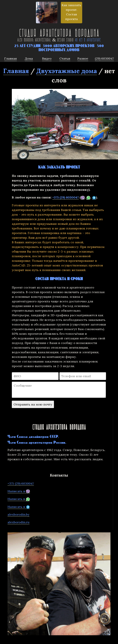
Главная (16, 71)
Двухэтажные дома (67, 71)
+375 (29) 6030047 (66, 197)
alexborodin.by (18, 514)
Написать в (19, 491)
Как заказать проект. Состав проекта (71, 12)
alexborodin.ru (18, 522)
